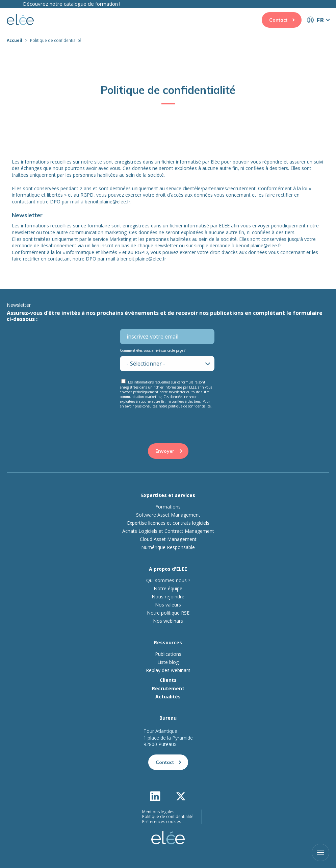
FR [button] (320, 20)
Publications (168, 654)
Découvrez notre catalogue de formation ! (72, 4)
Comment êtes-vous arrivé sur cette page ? (153, 350)
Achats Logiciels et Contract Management (168, 531)
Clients (168, 680)
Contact (278, 20)
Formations (168, 507)
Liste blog (168, 662)
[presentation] (168, 425)
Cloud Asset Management (168, 539)
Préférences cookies (162, 822)
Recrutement (168, 688)
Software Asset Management (168, 515)
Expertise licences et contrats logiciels (168, 523)
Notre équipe (168, 589)
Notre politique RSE (168, 613)
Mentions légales (158, 812)
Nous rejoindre (168, 597)
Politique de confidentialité (168, 817)
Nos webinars (168, 621)
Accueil (15, 40)
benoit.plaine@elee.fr (108, 202)
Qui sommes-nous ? (168, 580)
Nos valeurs (168, 605)
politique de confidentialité (189, 406)
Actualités (168, 697)
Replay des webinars (168, 670)
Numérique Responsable (168, 547)
